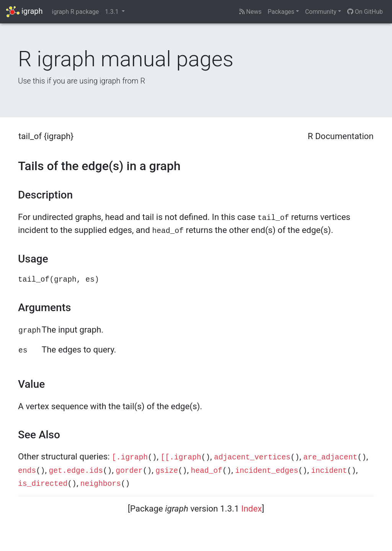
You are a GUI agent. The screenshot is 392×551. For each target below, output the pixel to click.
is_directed (43, 484)
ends (27, 471)
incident (329, 471)
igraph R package (76, 12)
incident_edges (267, 471)
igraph (24, 12)
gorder (129, 471)
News (250, 12)
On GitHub (365, 12)
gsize (167, 471)
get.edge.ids (76, 471)
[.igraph (130, 458)
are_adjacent (330, 458)
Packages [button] (281, 12)
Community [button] (321, 12)
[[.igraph (181, 458)
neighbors (101, 484)
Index (252, 508)
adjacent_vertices (252, 458)
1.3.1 (112, 12)
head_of (207, 471)
